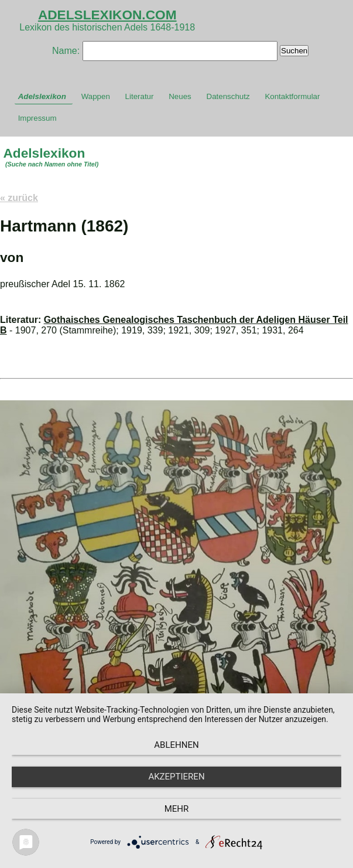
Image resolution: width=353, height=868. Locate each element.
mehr (177, 809)
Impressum (37, 118)
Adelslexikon (42, 96)
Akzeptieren (176, 777)
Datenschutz (228, 96)
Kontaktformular (292, 96)
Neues (180, 96)
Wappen (96, 96)
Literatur (140, 96)
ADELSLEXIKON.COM (107, 15)
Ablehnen (176, 745)
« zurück (19, 198)
